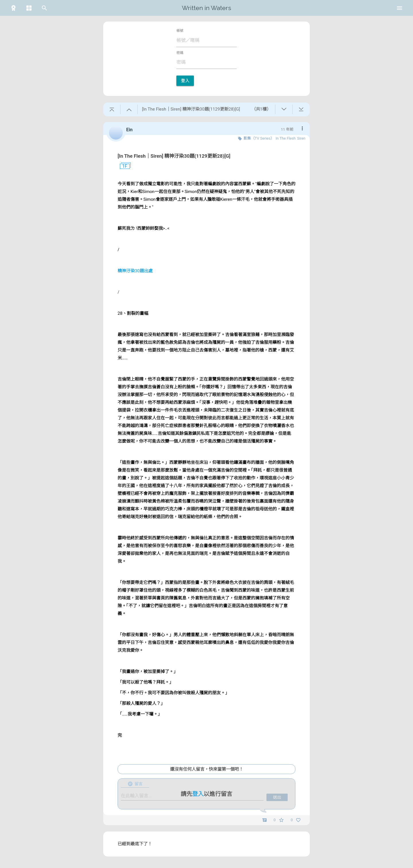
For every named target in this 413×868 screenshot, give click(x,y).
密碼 (180, 53)
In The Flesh (286, 138)
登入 (185, 81)
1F (122, 166)
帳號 (180, 31)
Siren (301, 138)
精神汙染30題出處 (135, 271)
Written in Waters (206, 8)
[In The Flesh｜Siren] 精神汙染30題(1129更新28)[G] (174, 156)
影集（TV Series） (259, 138)
